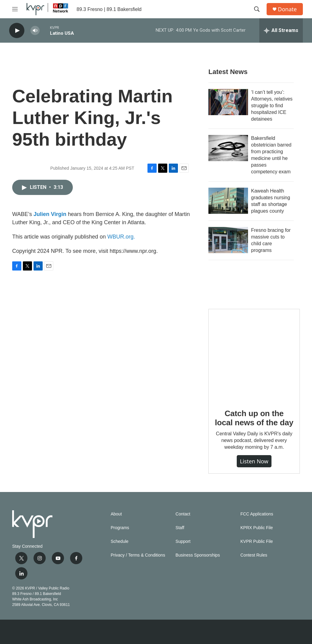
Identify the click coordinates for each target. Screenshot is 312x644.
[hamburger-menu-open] (15, 9)
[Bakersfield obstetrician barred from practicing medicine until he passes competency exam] (228, 148)
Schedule (119, 541)
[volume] (35, 31)
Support (183, 541)
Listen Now (254, 461)
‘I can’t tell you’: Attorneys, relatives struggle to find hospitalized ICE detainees (272, 106)
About (116, 514)
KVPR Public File (257, 541)
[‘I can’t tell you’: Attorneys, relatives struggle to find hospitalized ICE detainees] (228, 102)
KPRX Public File (257, 528)
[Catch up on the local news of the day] (254, 355)
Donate (287, 9)
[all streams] (281, 30)
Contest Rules (254, 555)
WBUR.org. (121, 237)
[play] (17, 31)
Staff (180, 528)
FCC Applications (257, 514)
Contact (183, 514)
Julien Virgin (50, 214)
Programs (120, 528)
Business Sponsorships (198, 555)
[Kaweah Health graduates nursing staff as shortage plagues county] (228, 201)
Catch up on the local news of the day (254, 418)
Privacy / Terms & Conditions (138, 555)
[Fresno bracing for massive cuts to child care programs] (228, 240)
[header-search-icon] (257, 9)
